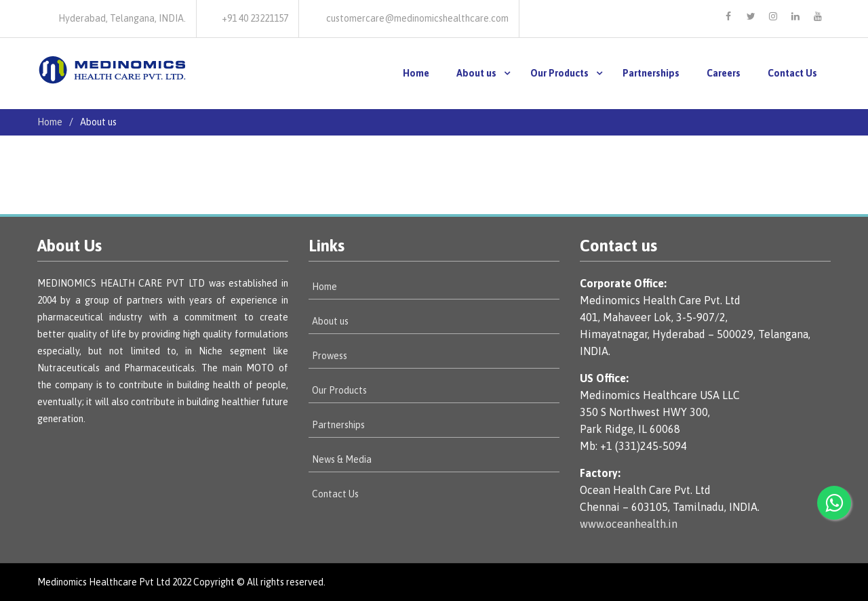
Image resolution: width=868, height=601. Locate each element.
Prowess (330, 356)
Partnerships (651, 73)
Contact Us (792, 73)
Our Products (559, 73)
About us (476, 73)
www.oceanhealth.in (629, 524)
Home (416, 73)
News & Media (342, 459)
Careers (724, 73)
